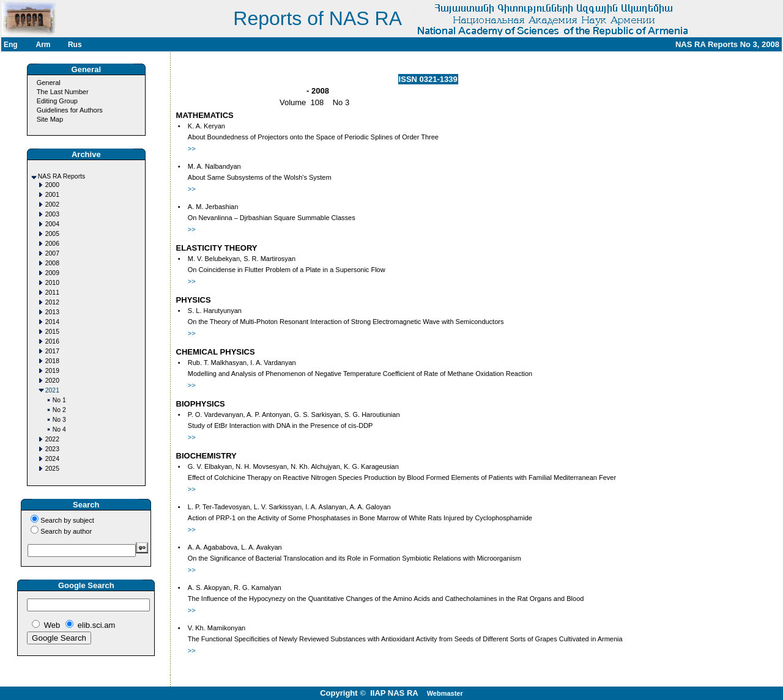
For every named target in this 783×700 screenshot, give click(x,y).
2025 (52, 469)
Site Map (50, 119)
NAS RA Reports (61, 176)
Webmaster (445, 693)
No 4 (59, 429)
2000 (52, 185)
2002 (52, 204)
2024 (52, 459)
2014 (52, 322)
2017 (52, 351)
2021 (52, 390)
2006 (52, 244)
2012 (52, 302)
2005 (52, 234)
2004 (52, 224)
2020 (52, 381)
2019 (52, 371)
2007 (52, 253)
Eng (11, 45)
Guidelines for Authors (70, 110)
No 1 (59, 400)
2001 (52, 195)
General (49, 83)
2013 (52, 312)
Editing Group (57, 101)
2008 (52, 263)
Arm (43, 45)
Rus (75, 45)
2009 (52, 273)
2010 (52, 283)
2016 (52, 341)
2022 (52, 439)
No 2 (59, 410)
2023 (52, 449)
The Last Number (63, 92)
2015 (52, 332)
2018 (52, 361)
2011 (52, 293)
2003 (52, 214)
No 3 (59, 420)
